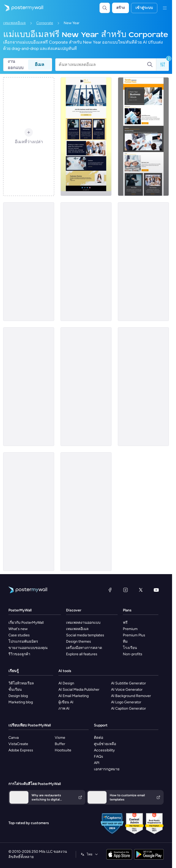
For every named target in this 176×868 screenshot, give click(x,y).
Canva (14, 738)
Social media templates (85, 635)
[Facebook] (110, 590)
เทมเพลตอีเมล (14, 23)
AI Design (66, 683)
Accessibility (104, 750)
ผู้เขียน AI (66, 702)
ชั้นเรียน (15, 690)
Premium (130, 629)
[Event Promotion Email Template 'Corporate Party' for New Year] (29, 262)
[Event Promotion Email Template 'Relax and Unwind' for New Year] (86, 512)
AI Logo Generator (126, 702)
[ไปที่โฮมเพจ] (22, 8)
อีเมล (39, 64)
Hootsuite (63, 750)
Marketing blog (21, 702)
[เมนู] (165, 8)
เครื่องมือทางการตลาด (84, 648)
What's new (18, 629)
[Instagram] (125, 590)
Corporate (45, 23)
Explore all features (82, 654)
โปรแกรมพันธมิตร (23, 641)
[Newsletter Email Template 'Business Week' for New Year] (143, 137)
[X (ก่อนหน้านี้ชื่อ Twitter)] (141, 590)
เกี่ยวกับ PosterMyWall (26, 623)
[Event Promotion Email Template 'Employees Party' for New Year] (29, 512)
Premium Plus (134, 635)
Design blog (18, 696)
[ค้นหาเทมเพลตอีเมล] (103, 65)
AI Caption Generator (129, 708)
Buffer (60, 744)
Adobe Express (21, 750)
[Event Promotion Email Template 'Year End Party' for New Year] (86, 262)
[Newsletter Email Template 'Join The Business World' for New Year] (86, 137)
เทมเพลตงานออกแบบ (83, 623)
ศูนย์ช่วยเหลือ (105, 744)
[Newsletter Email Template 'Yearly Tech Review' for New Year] (143, 387)
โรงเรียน (130, 648)
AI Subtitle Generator (129, 683)
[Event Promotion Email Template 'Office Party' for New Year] (86, 387)
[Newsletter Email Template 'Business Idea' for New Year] (143, 262)
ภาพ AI (64, 708)
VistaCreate (18, 744)
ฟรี (125, 623)
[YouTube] (156, 590)
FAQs (99, 757)
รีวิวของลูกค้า (19, 654)
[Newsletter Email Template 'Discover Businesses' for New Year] (29, 387)
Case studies (19, 635)
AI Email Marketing (74, 696)
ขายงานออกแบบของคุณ (28, 648)
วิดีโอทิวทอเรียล (21, 683)
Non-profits (133, 654)
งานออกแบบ (16, 65)
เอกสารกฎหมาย (107, 769)
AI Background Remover (131, 696)
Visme (60, 738)
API (97, 763)
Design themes (79, 641)
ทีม (125, 641)
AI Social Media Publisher (79, 690)
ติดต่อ (99, 738)
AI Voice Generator (127, 690)
